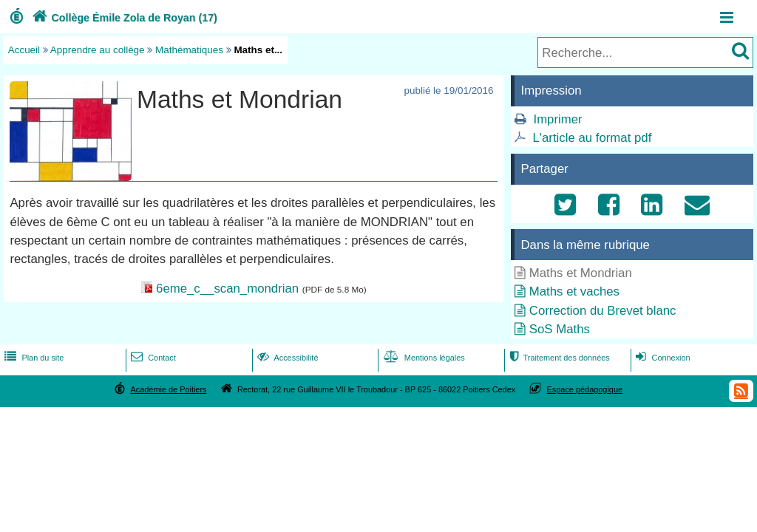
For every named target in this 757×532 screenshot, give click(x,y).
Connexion (661, 358)
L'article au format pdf (592, 138)
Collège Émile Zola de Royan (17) (123, 18)
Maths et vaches (574, 291)
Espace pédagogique (585, 389)
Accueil (24, 50)
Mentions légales (423, 358)
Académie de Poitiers (168, 389)
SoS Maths (560, 329)
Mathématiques (189, 50)
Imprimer (557, 119)
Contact (152, 358)
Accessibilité (286, 358)
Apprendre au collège (98, 50)
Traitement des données (558, 358)
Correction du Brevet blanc (603, 311)
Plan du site (33, 358)
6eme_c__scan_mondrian (227, 289)
